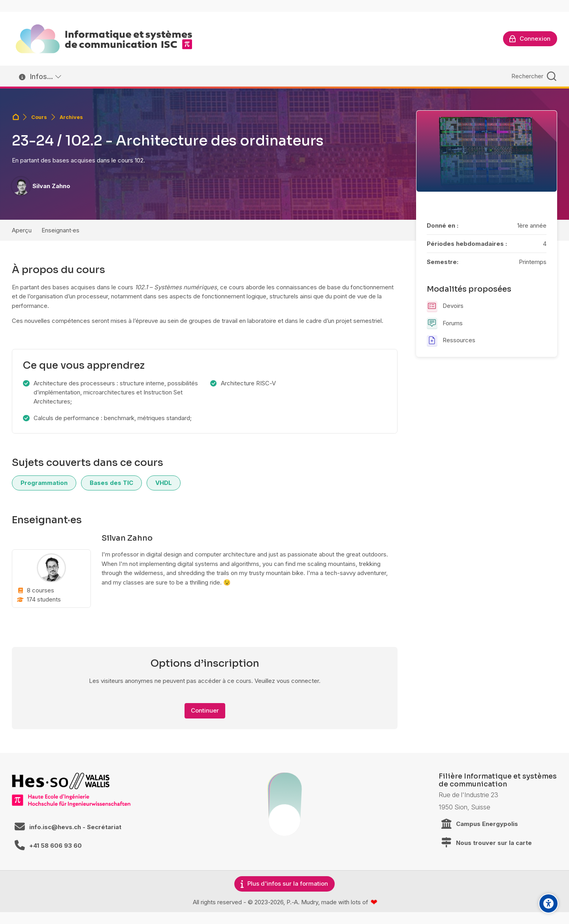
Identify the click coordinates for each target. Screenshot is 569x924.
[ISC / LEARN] (104, 39)
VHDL (164, 483)
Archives (71, 117)
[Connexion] (530, 39)
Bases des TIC (111, 483)
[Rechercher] (533, 76)
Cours (39, 117)
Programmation (44, 483)
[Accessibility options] (548, 903)
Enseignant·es (60, 230)
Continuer (205, 710)
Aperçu (22, 230)
